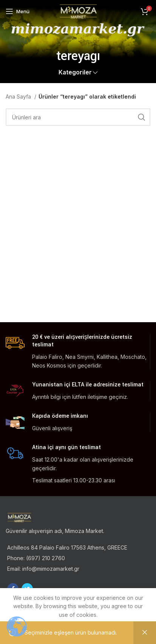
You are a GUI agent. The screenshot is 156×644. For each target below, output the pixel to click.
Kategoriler (75, 72)
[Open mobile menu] (18, 11)
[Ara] (78, 117)
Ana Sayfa (19, 97)
